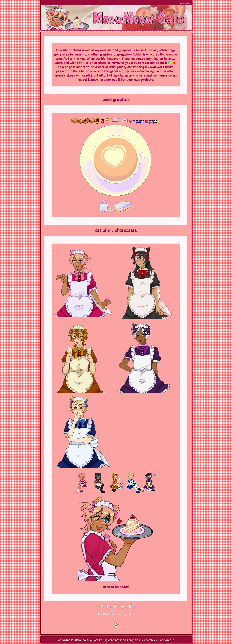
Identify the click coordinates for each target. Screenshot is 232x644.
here (171, 63)
